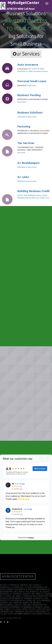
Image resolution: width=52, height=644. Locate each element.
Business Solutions (30, 112)
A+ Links (23, 177)
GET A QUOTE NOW (36, 69)
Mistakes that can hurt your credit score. (33, 198)
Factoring (24, 126)
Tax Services (26, 143)
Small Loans (31, 85)
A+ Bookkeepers (28, 163)
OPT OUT (41, 609)
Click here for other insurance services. (33, 71)
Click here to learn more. (27, 117)
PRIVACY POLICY (44, 614)
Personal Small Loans (32, 81)
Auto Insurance (28, 64)
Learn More (22, 102)
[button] (4, 24)
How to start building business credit (32, 195)
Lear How (21, 152)
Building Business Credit (34, 191)
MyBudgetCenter (18, 576)
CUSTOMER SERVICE (22, 614)
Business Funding (29, 95)
